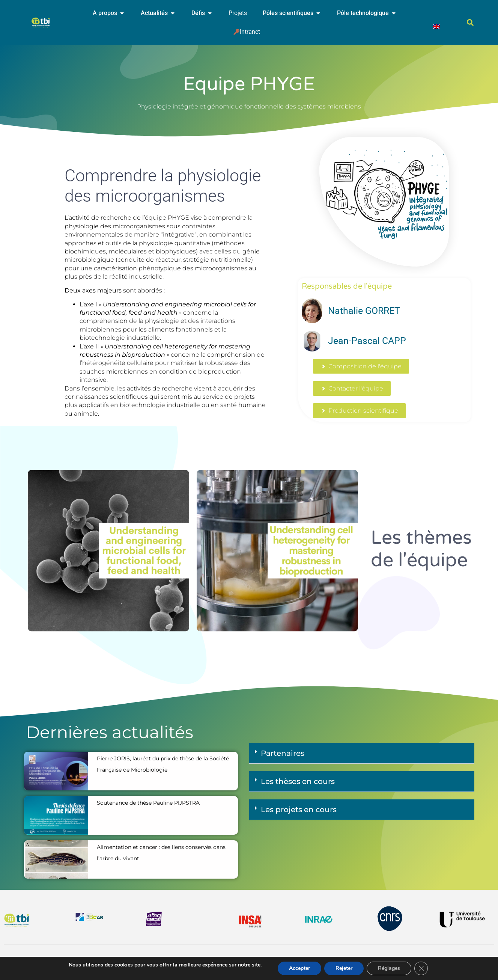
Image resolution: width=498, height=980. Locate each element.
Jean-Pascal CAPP (367, 341)
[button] (470, 23)
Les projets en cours (299, 810)
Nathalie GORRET (364, 311)
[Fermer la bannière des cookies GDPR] (421, 968)
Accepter (299, 968)
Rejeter (344, 968)
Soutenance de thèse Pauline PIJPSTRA (148, 803)
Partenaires (283, 753)
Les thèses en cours (298, 781)
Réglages (389, 968)
